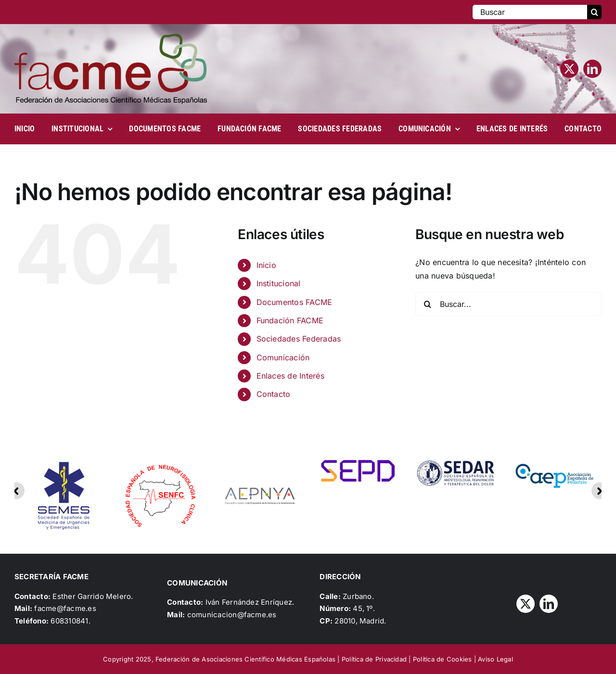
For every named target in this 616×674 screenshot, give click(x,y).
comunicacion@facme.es (232, 615)
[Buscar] (530, 12)
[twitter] (569, 69)
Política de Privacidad (374, 659)
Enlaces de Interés (290, 376)
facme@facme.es (65, 608)
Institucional (279, 283)
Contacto (274, 394)
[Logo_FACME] (111, 38)
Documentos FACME (295, 302)
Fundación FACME (290, 320)
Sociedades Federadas (299, 339)
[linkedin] (592, 69)
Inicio (266, 265)
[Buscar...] (508, 304)
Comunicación (283, 357)
